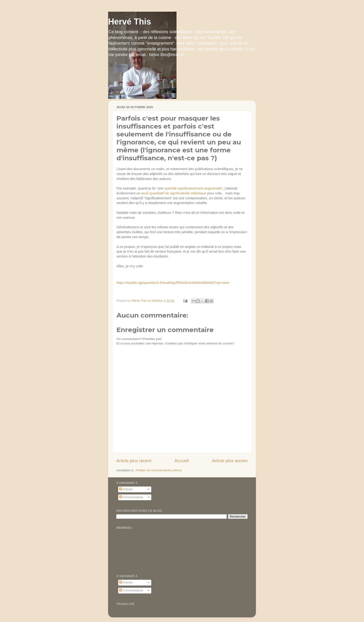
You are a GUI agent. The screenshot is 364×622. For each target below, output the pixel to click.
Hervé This (130, 22)
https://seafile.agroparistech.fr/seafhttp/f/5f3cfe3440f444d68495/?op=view (173, 283)
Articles (126, 489)
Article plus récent (134, 461)
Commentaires (131, 497)
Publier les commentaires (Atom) (159, 470)
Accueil (182, 461)
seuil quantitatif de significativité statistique (174, 194)
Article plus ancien (230, 461)
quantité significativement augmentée (193, 189)
